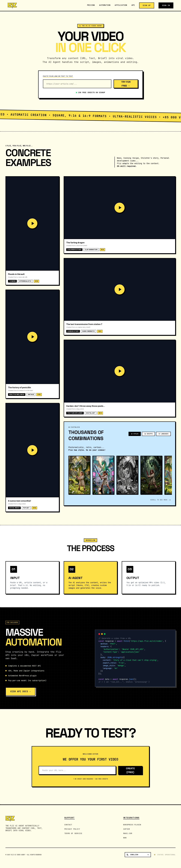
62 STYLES (135, 436)
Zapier (127, 829)
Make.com (128, 833)
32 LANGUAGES (163, 436)
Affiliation (121, 5)
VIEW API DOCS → (20, 693)
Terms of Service (73, 833)
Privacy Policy (72, 829)
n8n (125, 838)
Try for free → (126, 84)
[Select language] (138, 855)
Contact (68, 825)
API (133, 5)
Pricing (91, 5)
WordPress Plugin (132, 825)
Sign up (147, 5)
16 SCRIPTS (148, 436)
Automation (105, 5)
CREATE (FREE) (130, 772)
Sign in (166, 5)
